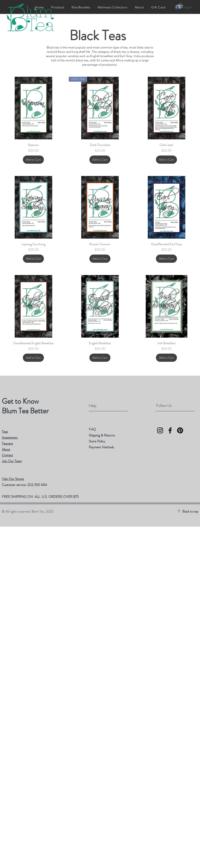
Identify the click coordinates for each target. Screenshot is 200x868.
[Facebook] (170, 430)
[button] (183, 6)
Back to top (190, 511)
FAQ (92, 429)
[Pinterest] (180, 430)
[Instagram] (160, 430)
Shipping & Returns (102, 435)
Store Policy (97, 441)
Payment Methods (102, 447)
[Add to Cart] (33, 160)
